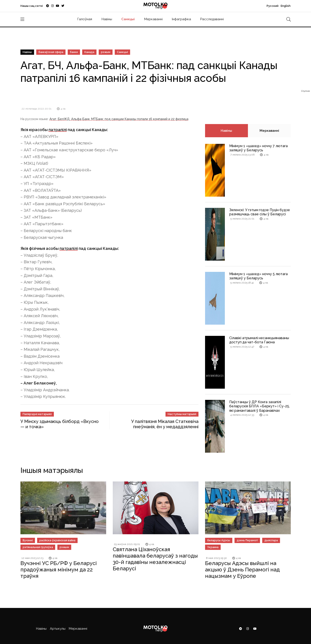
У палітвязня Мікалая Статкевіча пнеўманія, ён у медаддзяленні (165, 424)
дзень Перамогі (247, 540)
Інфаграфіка (181, 19)
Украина (213, 547)
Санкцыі (128, 19)
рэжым (106, 52)
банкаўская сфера (51, 52)
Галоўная (85, 19)
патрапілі (58, 130)
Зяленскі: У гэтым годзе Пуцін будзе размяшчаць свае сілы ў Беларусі (260, 212)
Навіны (107, 19)
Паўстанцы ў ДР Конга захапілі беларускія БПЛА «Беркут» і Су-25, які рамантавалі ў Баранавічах (259, 406)
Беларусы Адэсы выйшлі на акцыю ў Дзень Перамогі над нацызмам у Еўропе (242, 570)
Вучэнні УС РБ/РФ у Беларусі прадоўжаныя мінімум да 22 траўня (59, 570)
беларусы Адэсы (219, 540)
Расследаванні (212, 19)
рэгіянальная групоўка (38, 547)
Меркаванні (153, 19)
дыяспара (271, 540)
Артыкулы (58, 629)
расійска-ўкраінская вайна (57, 540)
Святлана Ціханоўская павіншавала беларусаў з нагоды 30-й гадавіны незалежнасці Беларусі (155, 559)
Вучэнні (28, 540)
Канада (89, 52)
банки (74, 52)
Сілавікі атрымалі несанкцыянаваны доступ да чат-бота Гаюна (259, 340)
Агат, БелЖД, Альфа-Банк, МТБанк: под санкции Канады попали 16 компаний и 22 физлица (119, 119)
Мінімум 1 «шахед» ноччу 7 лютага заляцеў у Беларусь (258, 148)
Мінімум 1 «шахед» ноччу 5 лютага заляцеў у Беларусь (258, 276)
